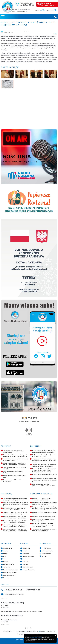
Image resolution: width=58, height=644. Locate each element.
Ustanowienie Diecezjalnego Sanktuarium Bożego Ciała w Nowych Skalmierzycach (15, 464)
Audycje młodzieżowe (29, 570)
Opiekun (43, 631)
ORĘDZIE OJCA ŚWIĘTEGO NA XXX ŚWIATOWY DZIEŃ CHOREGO (42, 499)
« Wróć (55, 34)
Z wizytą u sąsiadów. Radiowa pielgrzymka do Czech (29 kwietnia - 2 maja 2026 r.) (44, 465)
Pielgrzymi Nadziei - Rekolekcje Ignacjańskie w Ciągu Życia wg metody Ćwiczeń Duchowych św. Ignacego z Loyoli (44, 470)
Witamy (5, 551)
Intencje (5, 554)
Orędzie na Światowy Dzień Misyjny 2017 (44, 517)
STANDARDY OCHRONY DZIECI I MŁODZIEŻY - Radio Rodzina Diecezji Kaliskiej (15, 513)
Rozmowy (25, 564)
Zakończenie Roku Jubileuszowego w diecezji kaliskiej (14, 451)
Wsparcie (6, 559)
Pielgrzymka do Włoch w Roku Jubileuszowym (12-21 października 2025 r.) (44, 485)
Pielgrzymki (26, 554)
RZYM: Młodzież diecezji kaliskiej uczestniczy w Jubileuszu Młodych (15, 460)
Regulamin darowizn (48, 551)
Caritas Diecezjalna (19, 631)
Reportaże (26, 562)
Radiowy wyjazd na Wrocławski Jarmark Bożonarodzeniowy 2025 (43, 456)
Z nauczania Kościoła (9, 575)
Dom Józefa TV (51, 631)
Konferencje (26, 559)
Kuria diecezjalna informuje (11, 570)
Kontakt (5, 562)
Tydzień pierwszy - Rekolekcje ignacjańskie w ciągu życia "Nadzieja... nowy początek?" (15, 499)
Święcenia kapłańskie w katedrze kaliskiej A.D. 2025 (15, 468)
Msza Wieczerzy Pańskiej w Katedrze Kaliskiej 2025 (14, 481)
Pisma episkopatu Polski (10, 572)
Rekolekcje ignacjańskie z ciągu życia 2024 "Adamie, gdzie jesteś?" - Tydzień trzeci (15, 522)
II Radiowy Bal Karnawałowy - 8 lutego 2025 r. (44, 475)
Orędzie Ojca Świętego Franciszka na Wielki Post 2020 (44, 513)
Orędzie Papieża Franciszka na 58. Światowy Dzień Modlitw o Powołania (45, 503)
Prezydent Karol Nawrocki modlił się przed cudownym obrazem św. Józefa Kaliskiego (15, 456)
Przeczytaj (6, 578)
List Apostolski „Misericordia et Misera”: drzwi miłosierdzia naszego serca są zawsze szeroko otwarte (43, 525)
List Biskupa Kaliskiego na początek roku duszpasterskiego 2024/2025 (14, 509)
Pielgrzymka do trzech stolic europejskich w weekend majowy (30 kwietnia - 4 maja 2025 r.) (44, 480)
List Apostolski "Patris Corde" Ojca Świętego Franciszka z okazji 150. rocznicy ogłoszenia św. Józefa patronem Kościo (45, 508)
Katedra (21, 634)
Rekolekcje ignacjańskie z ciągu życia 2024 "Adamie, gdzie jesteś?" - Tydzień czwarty (15, 517)
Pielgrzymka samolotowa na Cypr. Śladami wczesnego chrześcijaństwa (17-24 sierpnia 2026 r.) (44, 460)
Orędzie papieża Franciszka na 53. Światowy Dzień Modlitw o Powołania (45, 530)
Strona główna (8, 548)
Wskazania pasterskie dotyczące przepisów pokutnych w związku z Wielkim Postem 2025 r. (16, 504)
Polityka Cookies (47, 548)
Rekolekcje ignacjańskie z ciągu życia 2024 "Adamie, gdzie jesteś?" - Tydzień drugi (15, 526)
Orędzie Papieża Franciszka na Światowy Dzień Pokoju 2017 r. (44, 520)
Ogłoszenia (7, 567)
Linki (5, 556)
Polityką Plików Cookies (36, 638)
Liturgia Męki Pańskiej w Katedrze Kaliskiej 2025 (15, 476)
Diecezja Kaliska (8, 631)
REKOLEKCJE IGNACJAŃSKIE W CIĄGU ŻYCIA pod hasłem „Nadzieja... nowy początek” (44, 451)
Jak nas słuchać (46, 554)
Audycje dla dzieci (28, 567)
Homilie (25, 551)
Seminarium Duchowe (33, 631)
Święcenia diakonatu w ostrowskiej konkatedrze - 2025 (13, 472)
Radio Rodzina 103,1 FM (49, 4)
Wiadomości (26, 548)
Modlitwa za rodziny (9, 564)
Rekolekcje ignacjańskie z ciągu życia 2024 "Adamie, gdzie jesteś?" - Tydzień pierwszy (15, 530)
